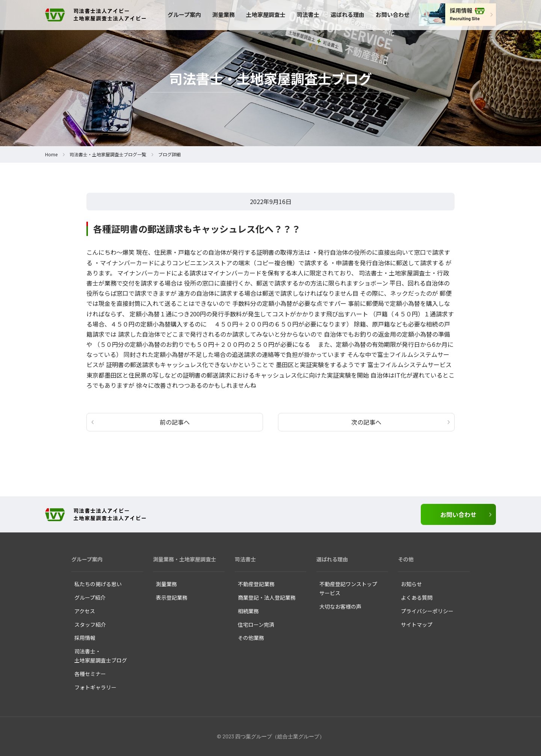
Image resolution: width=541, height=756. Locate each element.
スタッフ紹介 (90, 624)
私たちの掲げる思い (98, 584)
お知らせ (411, 584)
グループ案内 (184, 14)
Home (51, 154)
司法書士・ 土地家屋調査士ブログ (101, 656)
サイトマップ (417, 624)
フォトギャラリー (95, 687)
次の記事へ (366, 422)
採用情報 (85, 638)
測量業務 (224, 14)
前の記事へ (175, 422)
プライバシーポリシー (427, 611)
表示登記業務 (172, 597)
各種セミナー (90, 674)
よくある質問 (417, 597)
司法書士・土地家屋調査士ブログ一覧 (108, 154)
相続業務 (248, 611)
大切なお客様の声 (340, 606)
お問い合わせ (393, 14)
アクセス (85, 611)
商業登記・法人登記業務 (267, 597)
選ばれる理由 (348, 14)
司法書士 (308, 14)
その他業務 (251, 638)
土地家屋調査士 (266, 14)
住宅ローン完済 (256, 624)
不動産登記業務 (256, 584)
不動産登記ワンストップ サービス (348, 588)
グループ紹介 (90, 597)
